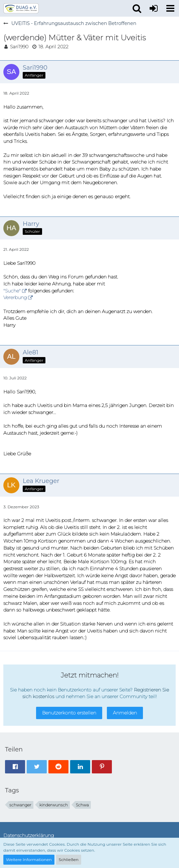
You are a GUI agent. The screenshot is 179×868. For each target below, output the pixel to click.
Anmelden (125, 713)
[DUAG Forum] (21, 8)
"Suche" (12, 291)
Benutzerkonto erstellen (69, 713)
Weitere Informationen (29, 860)
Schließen (69, 860)
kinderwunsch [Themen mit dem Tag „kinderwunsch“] (54, 805)
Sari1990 (19, 47)
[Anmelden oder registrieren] (154, 8)
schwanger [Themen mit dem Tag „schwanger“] (20, 805)
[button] (170, 8)
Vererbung (15, 297)
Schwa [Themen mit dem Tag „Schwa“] (82, 805)
